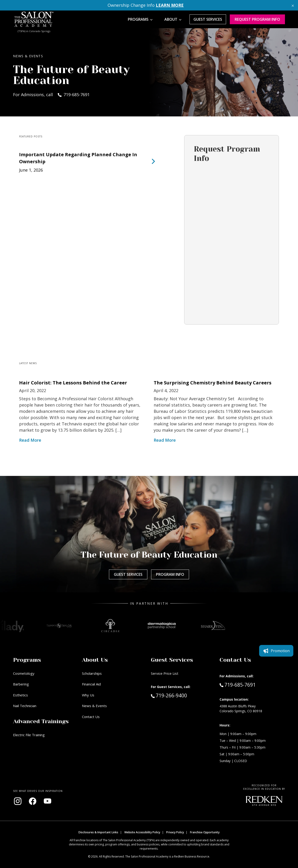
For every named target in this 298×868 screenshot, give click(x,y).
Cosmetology (24, 673)
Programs (138, 19)
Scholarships (92, 673)
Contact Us (91, 717)
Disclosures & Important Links (98, 832)
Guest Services (208, 19)
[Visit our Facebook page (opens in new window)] (33, 801)
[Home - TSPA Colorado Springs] (34, 19)
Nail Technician (25, 706)
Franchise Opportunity (205, 832)
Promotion (276, 651)
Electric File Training (29, 735)
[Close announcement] (293, 5)
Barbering (21, 684)
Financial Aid (91, 684)
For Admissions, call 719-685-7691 (51, 95)
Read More (30, 440)
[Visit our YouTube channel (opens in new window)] (47, 801)
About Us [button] (95, 660)
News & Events (94, 706)
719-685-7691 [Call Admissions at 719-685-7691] (238, 685)
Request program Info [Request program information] (257, 19)
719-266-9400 (179, 695)
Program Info (170, 574)
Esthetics (20, 695)
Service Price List (165, 673)
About (171, 19)
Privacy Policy (175, 832)
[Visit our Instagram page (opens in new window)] (18, 801)
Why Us (88, 695)
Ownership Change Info (146, 5)
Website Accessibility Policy (142, 832)
